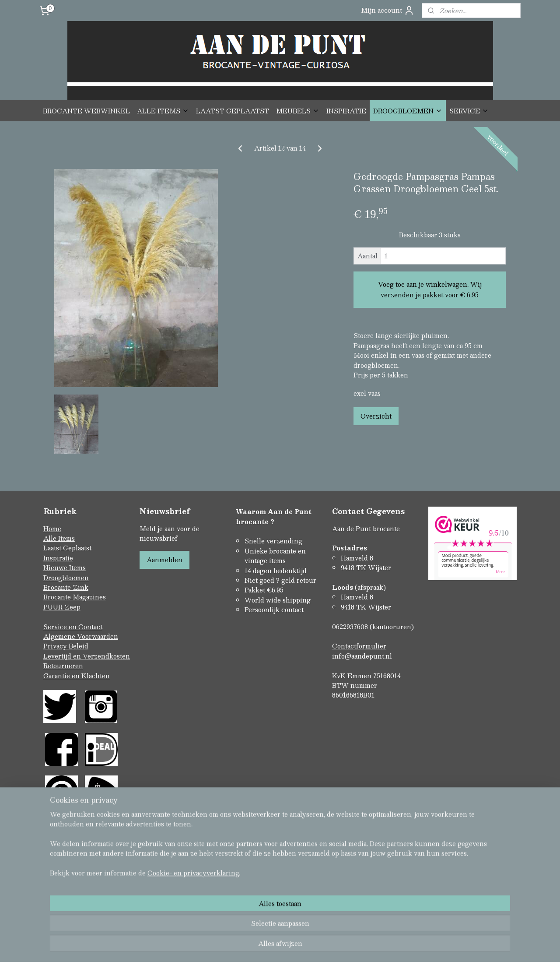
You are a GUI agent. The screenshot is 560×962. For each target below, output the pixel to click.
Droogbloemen (66, 578)
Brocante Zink (66, 587)
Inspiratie (58, 558)
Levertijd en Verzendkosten (87, 656)
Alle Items (59, 538)
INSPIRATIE (346, 111)
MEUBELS (298, 111)
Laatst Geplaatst (67, 548)
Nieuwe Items (65, 567)
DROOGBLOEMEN (408, 111)
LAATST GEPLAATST (233, 111)
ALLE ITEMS (163, 111)
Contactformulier (359, 646)
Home (52, 529)
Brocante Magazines (75, 597)
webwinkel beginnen (295, 918)
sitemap (245, 918)
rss (262, 918)
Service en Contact (73, 627)
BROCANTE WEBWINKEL (86, 111)
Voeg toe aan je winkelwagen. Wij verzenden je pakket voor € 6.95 (430, 289)
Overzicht (376, 416)
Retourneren (63, 666)
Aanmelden (164, 560)
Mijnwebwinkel (372, 918)
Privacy (56, 646)
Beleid (79, 646)
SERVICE (469, 111)
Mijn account (388, 10)
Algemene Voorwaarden (81, 636)
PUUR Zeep (62, 607)
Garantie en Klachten (77, 676)
